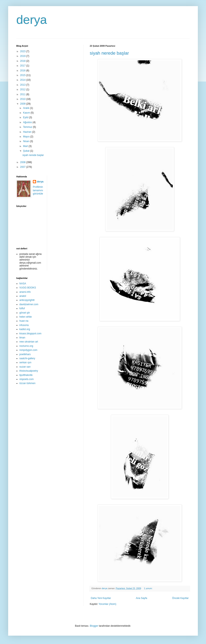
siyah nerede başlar (109, 53)
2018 (23, 61)
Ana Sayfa (141, 598)
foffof (22, 308)
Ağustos (28, 122)
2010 (23, 99)
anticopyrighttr (27, 300)
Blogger (94, 626)
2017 (23, 66)
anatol (23, 296)
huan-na (24, 321)
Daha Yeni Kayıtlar (101, 598)
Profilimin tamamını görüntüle (38, 190)
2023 (23, 51)
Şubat (27, 151)
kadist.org (25, 329)
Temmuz (28, 127)
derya (32, 20)
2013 (23, 85)
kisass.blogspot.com (30, 334)
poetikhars (25, 354)
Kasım (27, 113)
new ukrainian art (29, 342)
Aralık (27, 108)
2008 (23, 162)
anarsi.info (25, 292)
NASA (23, 284)
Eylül (26, 117)
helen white (26, 317)
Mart (26, 146)
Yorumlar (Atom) (107, 604)
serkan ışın (25, 362)
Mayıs (27, 137)
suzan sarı (25, 367)
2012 (23, 89)
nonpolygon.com (28, 350)
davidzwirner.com (29, 304)
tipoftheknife (26, 375)
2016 (23, 71)
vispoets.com (27, 379)
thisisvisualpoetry (29, 371)
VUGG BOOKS (28, 288)
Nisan (27, 141)
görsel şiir (25, 313)
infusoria (24, 325)
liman (22, 338)
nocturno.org (26, 346)
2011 (23, 94)
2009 (23, 104)
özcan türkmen (27, 383)
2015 (23, 75)
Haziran (28, 132)
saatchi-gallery (27, 358)
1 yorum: (149, 588)
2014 (23, 80)
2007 (23, 167)
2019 (23, 56)
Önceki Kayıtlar (180, 598)
